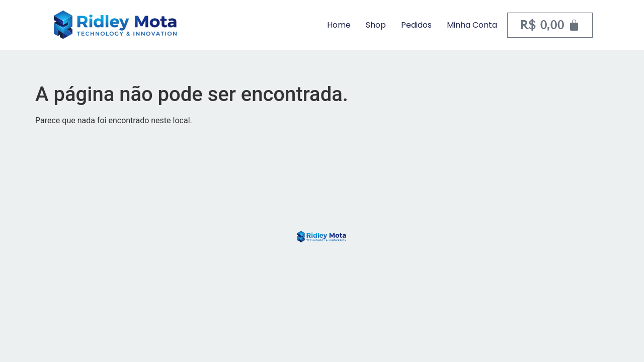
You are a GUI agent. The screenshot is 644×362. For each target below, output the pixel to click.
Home (339, 25)
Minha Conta (472, 25)
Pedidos (416, 25)
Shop (376, 25)
